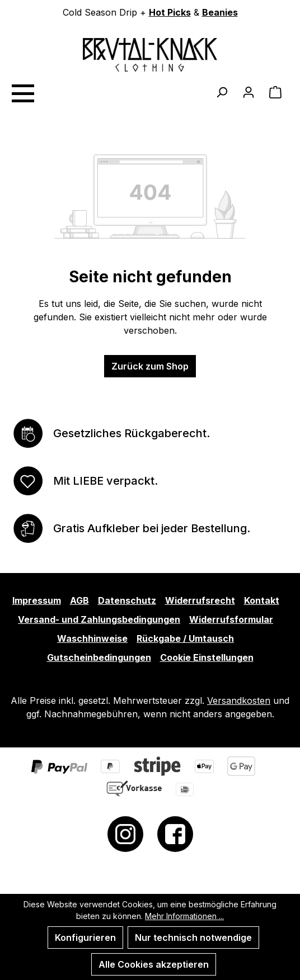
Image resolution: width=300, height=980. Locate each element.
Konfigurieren (85, 938)
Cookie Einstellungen (207, 657)
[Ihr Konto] (249, 92)
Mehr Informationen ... (184, 916)
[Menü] (22, 92)
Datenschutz (127, 600)
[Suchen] (222, 92)
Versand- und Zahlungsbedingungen (99, 619)
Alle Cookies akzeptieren (154, 964)
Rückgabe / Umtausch (185, 638)
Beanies (220, 12)
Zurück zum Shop (150, 366)
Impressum (37, 600)
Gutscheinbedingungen (99, 657)
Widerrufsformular (231, 619)
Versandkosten (239, 700)
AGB (79, 600)
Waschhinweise (92, 638)
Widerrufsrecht (200, 600)
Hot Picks (170, 12)
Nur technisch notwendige (193, 938)
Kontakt (262, 600)
